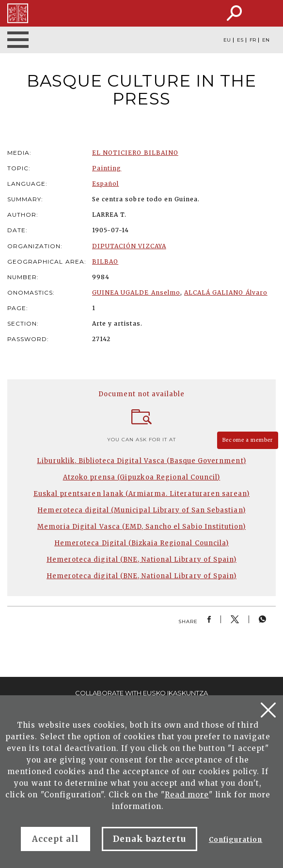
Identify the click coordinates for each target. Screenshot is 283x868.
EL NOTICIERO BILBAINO (135, 153)
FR (253, 40)
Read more (187, 795)
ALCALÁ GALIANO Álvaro (226, 292)
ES (240, 40)
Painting (107, 168)
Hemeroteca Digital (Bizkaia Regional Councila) (141, 543)
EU (227, 40)
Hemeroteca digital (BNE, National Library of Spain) (141, 560)
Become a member (248, 440)
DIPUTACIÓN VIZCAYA (129, 246)
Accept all (55, 839)
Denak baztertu (149, 839)
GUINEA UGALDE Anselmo (136, 292)
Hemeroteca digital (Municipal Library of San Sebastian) (141, 510)
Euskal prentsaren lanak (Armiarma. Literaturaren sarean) (141, 494)
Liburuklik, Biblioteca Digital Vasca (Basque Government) (141, 461)
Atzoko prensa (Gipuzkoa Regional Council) (142, 477)
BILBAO (105, 262)
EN (266, 40)
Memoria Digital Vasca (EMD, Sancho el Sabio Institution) (141, 527)
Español (105, 184)
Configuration (236, 840)
